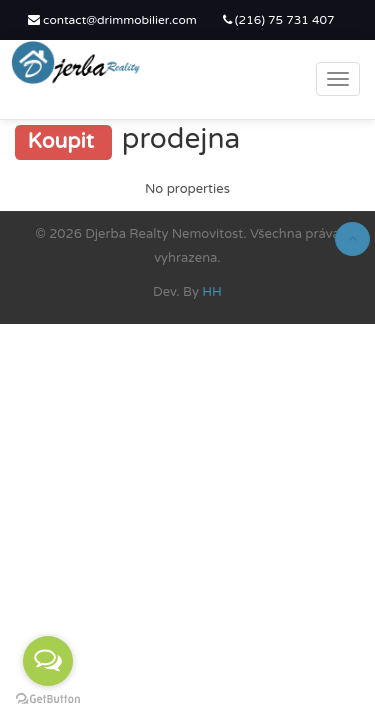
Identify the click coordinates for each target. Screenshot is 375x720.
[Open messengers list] (48, 661)
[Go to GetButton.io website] (48, 699)
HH (212, 292)
